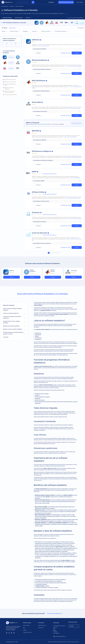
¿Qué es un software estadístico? (11, 313)
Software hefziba (38, 192)
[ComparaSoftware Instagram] (14, 633)
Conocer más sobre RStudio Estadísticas (73, 66)
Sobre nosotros (26, 625)
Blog (24, 628)
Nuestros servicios (42, 625)
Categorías (52, 2)
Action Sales (36, 102)
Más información (19, 18)
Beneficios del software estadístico (11, 326)
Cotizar (77, 53)
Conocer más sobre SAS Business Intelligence (72, 157)
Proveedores (41, 623)
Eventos (25, 630)
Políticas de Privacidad (52, 642)
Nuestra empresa (27, 623)
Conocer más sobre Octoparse (75, 219)
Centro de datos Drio (40, 233)
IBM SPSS (36, 131)
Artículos (29, 18)
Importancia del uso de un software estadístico (11, 322)
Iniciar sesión (80, 2)
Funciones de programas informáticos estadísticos (12, 317)
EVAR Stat (36, 40)
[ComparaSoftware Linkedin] (7, 633)
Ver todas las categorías (55, 613)
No (16, 44)
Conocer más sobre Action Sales (73, 108)
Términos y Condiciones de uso (73, 642)
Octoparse (36, 212)
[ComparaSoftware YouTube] (9, 633)
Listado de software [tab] (7, 18)
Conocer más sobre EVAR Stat (43, 46)
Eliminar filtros (13, 28)
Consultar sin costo (65, 53)
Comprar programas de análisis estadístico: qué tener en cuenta (13, 333)
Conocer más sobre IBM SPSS (70, 137)
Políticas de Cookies (62, 642)
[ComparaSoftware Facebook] (12, 633)
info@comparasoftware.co (59, 636)
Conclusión (6, 337)
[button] (57, 49)
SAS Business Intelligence (42, 151)
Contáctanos (56, 623)
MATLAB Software (39, 81)
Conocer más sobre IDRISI (75, 178)
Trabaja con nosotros (27, 632)
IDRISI (34, 172)
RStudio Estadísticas (40, 60)
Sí (7, 44)
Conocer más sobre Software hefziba (73, 198)
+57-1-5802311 (56, 633)
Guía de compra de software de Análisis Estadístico (12, 309)
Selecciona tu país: (73, 622)
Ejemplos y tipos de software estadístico (13, 329)
